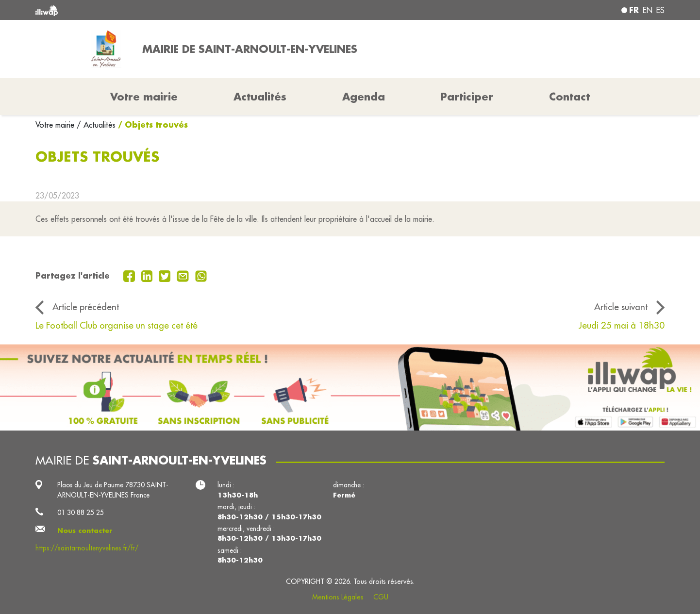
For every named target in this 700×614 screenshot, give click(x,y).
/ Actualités (96, 125)
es (660, 10)
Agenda (364, 97)
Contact (569, 97)
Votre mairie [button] (144, 97)
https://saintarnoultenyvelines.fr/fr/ (87, 548)
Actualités (260, 97)
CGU (381, 597)
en (648, 10)
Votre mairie (56, 125)
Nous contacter (85, 531)
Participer (467, 97)
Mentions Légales (338, 597)
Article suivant (621, 307)
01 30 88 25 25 (81, 513)
